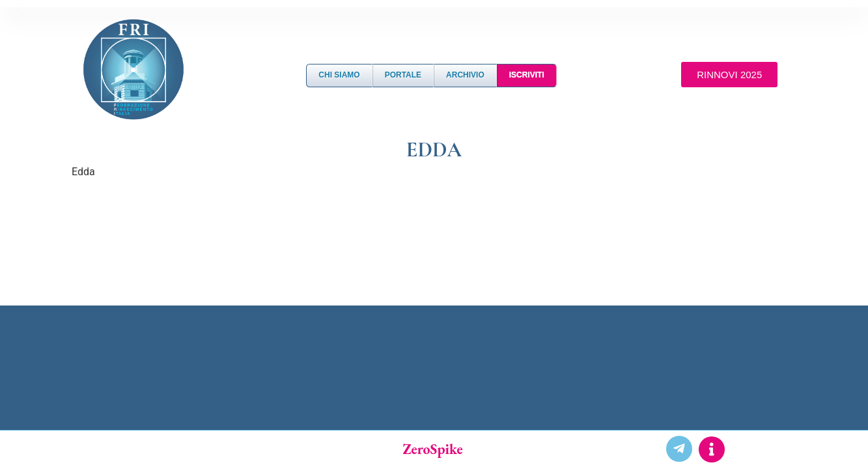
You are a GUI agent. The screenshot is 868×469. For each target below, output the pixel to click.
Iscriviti (527, 75)
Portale (403, 75)
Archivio (465, 75)
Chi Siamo (339, 75)
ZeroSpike (432, 449)
